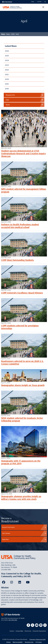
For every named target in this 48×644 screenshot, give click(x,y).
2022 (7, 70)
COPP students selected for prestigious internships (20, 327)
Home (3, 34)
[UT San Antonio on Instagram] (45, 625)
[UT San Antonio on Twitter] (33, 625)
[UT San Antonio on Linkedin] (41, 625)
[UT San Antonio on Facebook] (28, 625)
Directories (28, 631)
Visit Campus (24, 533)
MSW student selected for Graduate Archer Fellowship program (22, 419)
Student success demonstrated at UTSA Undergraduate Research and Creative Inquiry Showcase (24, 154)
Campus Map (19, 631)
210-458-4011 (13, 620)
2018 (7, 89)
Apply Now (24, 539)
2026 (7, 51)
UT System (39, 642)
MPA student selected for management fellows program (24, 190)
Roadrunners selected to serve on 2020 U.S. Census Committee (22, 363)
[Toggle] (43, 7)
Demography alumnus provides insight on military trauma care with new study (21, 498)
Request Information (24, 527)
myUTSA (39, 2)
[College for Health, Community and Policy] (12, 7)
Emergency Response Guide (38, 639)
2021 (7, 75)
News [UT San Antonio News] (33, 2)
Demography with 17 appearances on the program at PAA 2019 (21, 462)
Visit (24, 100)
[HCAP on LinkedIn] (20, 583)
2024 (7, 60)
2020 (7, 79)
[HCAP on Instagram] (12, 583)
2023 (7, 65)
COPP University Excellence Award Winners (22, 293)
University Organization (39, 631)
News (8, 34)
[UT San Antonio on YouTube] (37, 625)
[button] (45, 2)
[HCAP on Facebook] (4, 583)
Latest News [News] (11, 46)
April (17, 34)
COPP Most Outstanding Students (17, 260)
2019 (13, 34)
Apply (24, 105)
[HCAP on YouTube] (28, 583)
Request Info (24, 95)
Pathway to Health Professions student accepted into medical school (20, 226)
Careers (12, 631)
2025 (7, 56)
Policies (8, 642)
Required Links (29, 642)
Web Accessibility (18, 642)
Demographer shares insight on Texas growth (23, 385)
